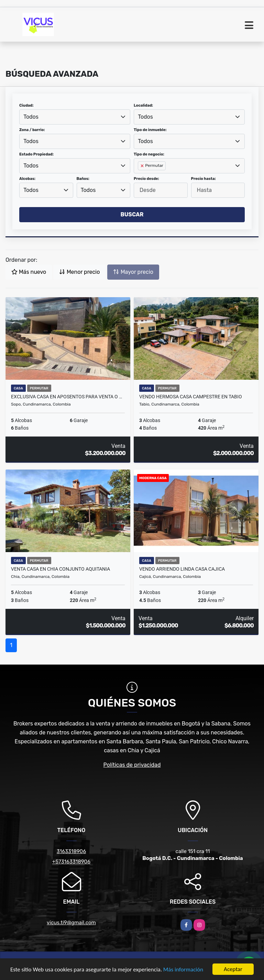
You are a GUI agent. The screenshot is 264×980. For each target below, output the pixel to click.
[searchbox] (140, 177)
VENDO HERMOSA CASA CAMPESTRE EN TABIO (191, 397)
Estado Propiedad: (36, 154)
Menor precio (79, 272)
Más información (183, 970)
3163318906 (71, 851)
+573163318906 (71, 862)
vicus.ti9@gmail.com (71, 923)
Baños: (83, 179)
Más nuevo (29, 272)
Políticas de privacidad (132, 765)
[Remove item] (143, 166)
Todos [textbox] (31, 117)
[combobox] (75, 117)
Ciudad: (26, 105)
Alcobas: (27, 179)
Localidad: (143, 105)
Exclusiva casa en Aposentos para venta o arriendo (68, 397)
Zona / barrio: (32, 130)
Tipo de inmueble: (150, 130)
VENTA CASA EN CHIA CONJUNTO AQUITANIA (60, 569)
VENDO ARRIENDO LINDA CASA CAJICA (182, 569)
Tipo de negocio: (149, 154)
